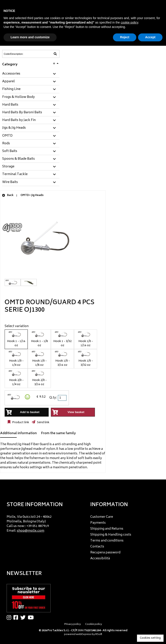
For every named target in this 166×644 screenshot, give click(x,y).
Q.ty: (53, 398)
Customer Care (102, 517)
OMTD (7, 136)
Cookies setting (150, 638)
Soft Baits (10, 151)
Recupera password (105, 553)
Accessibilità (100, 559)
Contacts (97, 547)
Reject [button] (125, 37)
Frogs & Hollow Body (18, 97)
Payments (98, 523)
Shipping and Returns (107, 529)
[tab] (31, 74)
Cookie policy (94, 624)
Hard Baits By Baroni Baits (22, 113)
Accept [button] (150, 37)
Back (8, 195)
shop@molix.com (31, 531)
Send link (43, 423)
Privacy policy (73, 624)
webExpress (84, 634)
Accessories (11, 74)
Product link (20, 423)
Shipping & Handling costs (111, 535)
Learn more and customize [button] (30, 37)
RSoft (99, 634)
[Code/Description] (20, 54)
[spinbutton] (63, 398)
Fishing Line (11, 89)
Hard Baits (10, 105)
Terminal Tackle (15, 174)
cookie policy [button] (129, 22)
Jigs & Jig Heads (14, 128)
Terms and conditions (107, 541)
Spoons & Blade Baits (18, 159)
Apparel (8, 82)
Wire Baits (10, 182)
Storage (8, 167)
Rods (6, 144)
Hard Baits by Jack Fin (19, 120)
